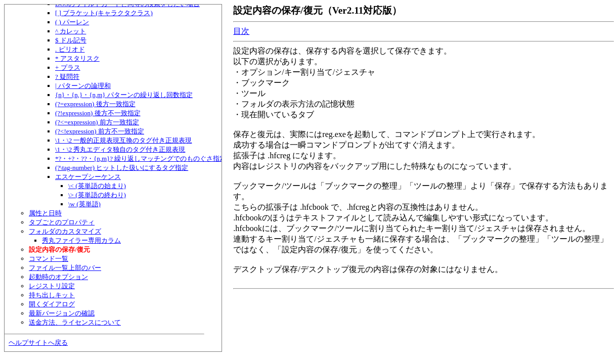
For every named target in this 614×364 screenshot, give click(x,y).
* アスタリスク (77, 58)
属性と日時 (45, 213)
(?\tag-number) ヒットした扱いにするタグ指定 (122, 168)
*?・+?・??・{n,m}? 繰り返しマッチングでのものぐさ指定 (141, 158)
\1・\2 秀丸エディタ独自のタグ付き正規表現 (120, 149)
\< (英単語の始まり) (97, 186)
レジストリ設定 (52, 286)
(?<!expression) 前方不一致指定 (100, 131)
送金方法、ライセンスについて (75, 322)
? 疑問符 (67, 77)
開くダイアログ (52, 304)
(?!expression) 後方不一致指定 (98, 113)
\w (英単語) (84, 204)
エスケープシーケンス (88, 177)
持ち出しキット (52, 295)
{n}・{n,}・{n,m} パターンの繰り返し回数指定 (124, 95)
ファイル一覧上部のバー (65, 268)
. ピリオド (70, 49)
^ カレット (71, 31)
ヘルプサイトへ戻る (38, 343)
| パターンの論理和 (83, 86)
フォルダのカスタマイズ (65, 231)
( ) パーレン (72, 22)
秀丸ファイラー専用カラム (81, 240)
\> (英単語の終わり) (97, 195)
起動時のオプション (58, 277)
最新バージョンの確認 (62, 313)
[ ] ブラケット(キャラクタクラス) (104, 13)
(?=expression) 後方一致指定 (95, 104)
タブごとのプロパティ (62, 222)
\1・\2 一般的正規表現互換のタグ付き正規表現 (123, 140)
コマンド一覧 (49, 259)
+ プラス (68, 67)
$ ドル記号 (71, 40)
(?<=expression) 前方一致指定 (97, 122)
